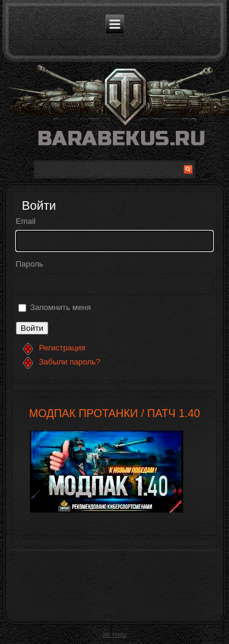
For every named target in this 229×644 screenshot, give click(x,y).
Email (26, 221)
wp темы (115, 635)
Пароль (30, 264)
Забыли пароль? (70, 362)
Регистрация (62, 348)
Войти (32, 328)
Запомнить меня (60, 307)
